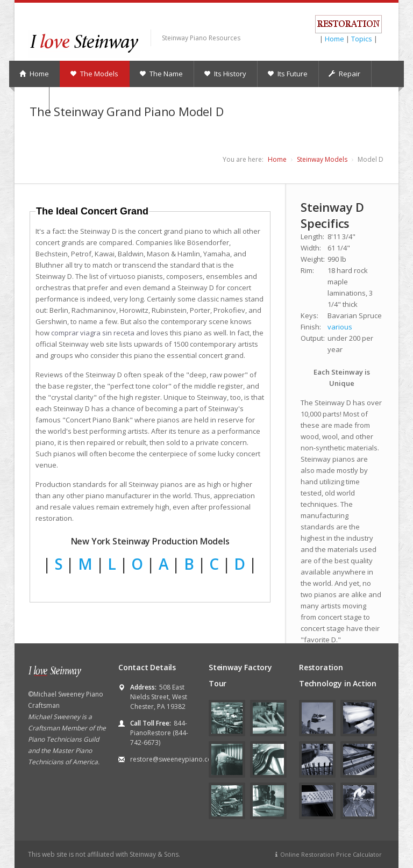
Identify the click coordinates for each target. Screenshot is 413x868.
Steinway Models (322, 159)
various (340, 327)
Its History (225, 74)
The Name (161, 74)
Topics (362, 39)
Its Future (287, 74)
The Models (94, 74)
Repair (344, 74)
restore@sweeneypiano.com (174, 759)
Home (334, 39)
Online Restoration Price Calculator (327, 854)
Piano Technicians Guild (63, 739)
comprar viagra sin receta (93, 333)
